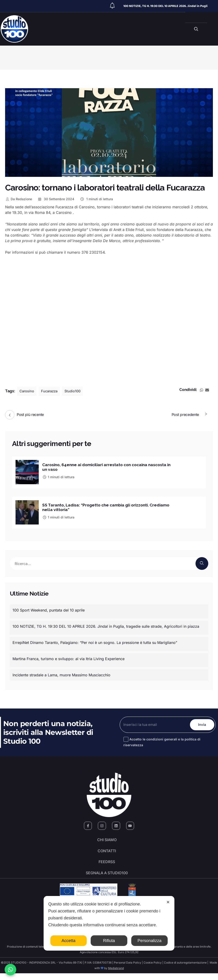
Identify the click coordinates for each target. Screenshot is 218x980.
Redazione (19, 199)
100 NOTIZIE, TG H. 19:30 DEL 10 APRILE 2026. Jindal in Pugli (165, 6)
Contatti (107, 853)
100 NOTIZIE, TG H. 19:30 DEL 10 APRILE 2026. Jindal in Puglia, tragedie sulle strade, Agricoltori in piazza (106, 625)
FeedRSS (107, 866)
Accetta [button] (68, 941)
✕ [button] (168, 902)
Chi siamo (107, 840)
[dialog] (109, 923)
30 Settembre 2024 (56, 199)
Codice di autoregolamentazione (185, 969)
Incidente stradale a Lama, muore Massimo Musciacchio (61, 674)
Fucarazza (51, 391)
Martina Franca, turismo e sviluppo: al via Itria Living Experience (69, 657)
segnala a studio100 (107, 879)
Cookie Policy (153, 969)
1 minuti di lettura (96, 199)
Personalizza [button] (149, 941)
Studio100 (76, 391)
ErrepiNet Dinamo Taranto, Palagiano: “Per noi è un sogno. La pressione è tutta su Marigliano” (95, 641)
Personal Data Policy (128, 969)
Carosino (27, 391)
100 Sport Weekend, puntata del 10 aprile (49, 609)
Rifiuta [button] (109, 941)
